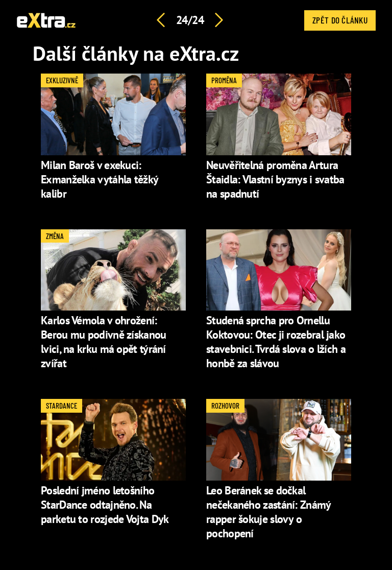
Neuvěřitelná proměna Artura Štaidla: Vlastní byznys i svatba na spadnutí (275, 179)
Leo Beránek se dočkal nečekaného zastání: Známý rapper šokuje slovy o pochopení (268, 512)
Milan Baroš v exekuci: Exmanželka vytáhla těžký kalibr (99, 179)
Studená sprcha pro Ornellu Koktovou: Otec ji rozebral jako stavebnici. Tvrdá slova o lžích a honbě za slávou (276, 342)
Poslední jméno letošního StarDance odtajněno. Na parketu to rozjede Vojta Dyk (105, 505)
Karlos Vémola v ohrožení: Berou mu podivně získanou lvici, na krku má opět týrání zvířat (104, 342)
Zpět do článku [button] (340, 20)
